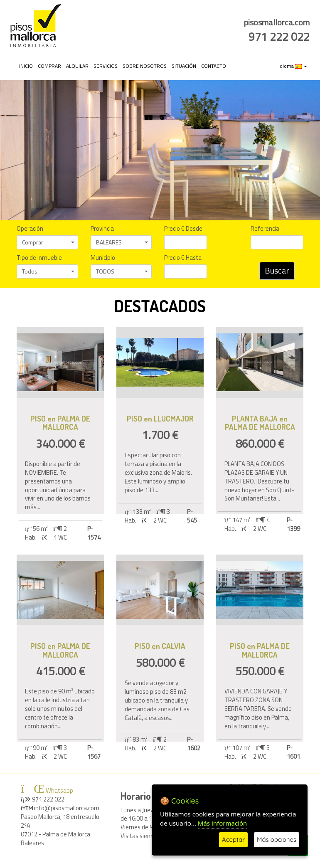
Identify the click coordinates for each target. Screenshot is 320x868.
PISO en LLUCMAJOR (160, 418)
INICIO (26, 66)
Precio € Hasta (183, 258)
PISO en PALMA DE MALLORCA (60, 423)
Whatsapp (47, 790)
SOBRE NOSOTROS (145, 66)
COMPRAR (49, 66)
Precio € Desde (183, 229)
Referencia (265, 229)
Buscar (277, 270)
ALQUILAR (77, 66)
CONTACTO (214, 66)
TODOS (122, 271)
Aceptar (233, 840)
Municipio (103, 258)
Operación (30, 229)
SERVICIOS (106, 66)
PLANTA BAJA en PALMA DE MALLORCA (260, 423)
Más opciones (277, 840)
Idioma (293, 66)
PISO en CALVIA (160, 646)
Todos (48, 271)
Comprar (48, 242)
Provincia (102, 229)
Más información (223, 823)
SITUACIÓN (184, 66)
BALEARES (122, 242)
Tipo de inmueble (39, 258)
